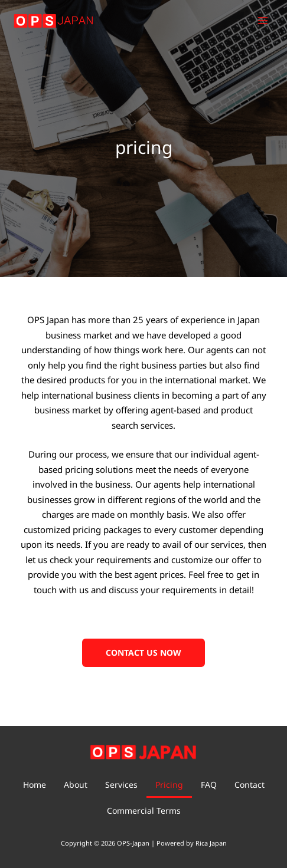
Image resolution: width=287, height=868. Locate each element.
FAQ (209, 785)
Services (121, 785)
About (76, 785)
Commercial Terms (144, 811)
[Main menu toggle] (263, 21)
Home (35, 785)
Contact (250, 785)
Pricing (169, 785)
